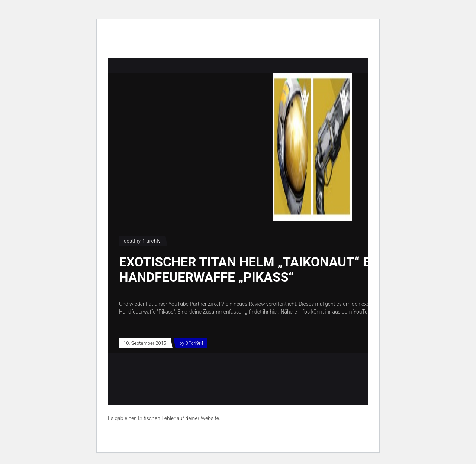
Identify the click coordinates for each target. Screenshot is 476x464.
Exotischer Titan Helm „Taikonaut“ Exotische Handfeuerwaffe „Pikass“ (275, 270)
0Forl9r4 (194, 343)
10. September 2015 (145, 343)
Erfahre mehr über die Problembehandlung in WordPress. (172, 435)
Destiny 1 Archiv (142, 241)
